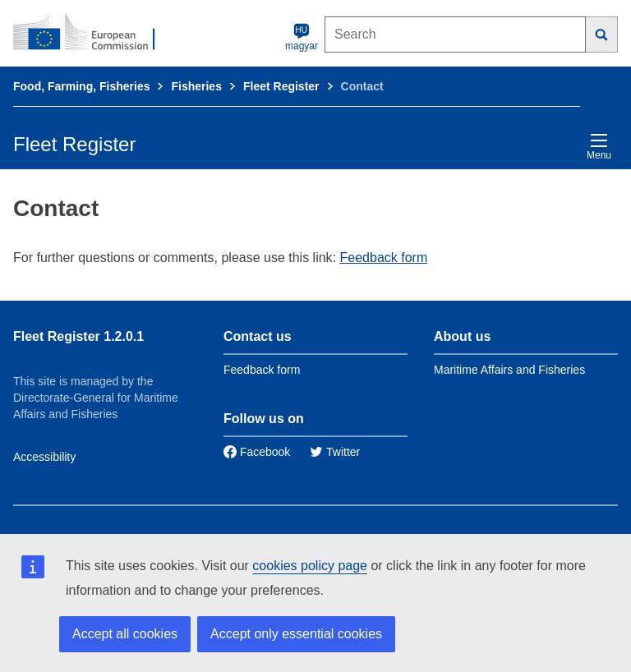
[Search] (602, 35)
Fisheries (196, 86)
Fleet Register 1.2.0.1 (78, 336)
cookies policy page (310, 566)
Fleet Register (281, 86)
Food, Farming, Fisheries (81, 86)
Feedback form (384, 258)
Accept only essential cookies (296, 634)
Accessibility (44, 457)
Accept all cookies (125, 634)
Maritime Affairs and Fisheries (509, 370)
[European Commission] (93, 33)
